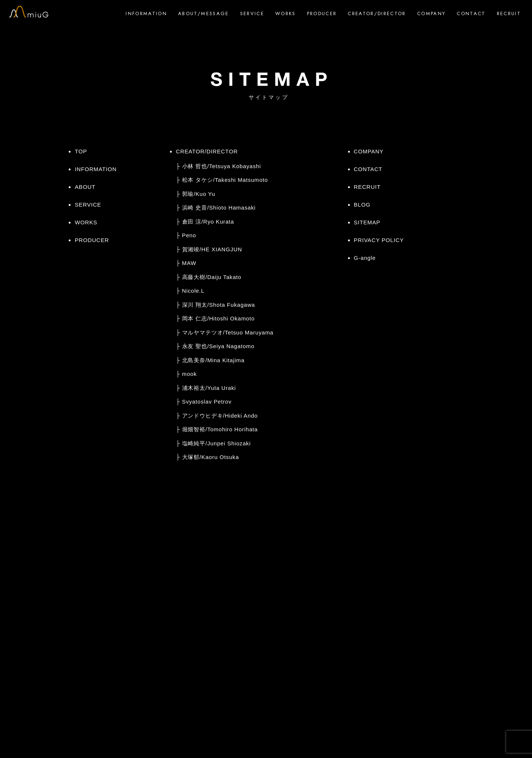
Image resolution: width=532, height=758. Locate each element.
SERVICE (252, 13)
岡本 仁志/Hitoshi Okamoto (219, 318)
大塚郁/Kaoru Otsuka (211, 457)
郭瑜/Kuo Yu (199, 194)
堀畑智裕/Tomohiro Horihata (220, 429)
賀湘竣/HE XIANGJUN (212, 249)
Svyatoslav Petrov (207, 402)
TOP (81, 151)
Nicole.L (193, 291)
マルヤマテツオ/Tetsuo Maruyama (228, 332)
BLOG (362, 205)
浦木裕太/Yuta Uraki (209, 388)
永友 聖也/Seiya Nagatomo (218, 346)
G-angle (365, 258)
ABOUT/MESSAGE (203, 13)
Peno (189, 235)
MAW (189, 263)
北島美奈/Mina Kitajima (213, 360)
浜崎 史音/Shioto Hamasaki (219, 208)
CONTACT (471, 13)
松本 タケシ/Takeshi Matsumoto (225, 180)
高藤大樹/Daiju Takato (212, 277)
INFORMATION (146, 13)
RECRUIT (509, 13)
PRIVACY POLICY (379, 240)
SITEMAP (367, 222)
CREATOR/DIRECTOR (377, 13)
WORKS (286, 13)
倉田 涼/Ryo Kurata (208, 222)
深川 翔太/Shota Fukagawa (219, 305)
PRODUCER (322, 13)
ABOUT (85, 187)
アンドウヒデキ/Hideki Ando (220, 416)
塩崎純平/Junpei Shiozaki (216, 443)
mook (190, 374)
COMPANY (431, 13)
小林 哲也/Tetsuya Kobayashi (222, 166)
